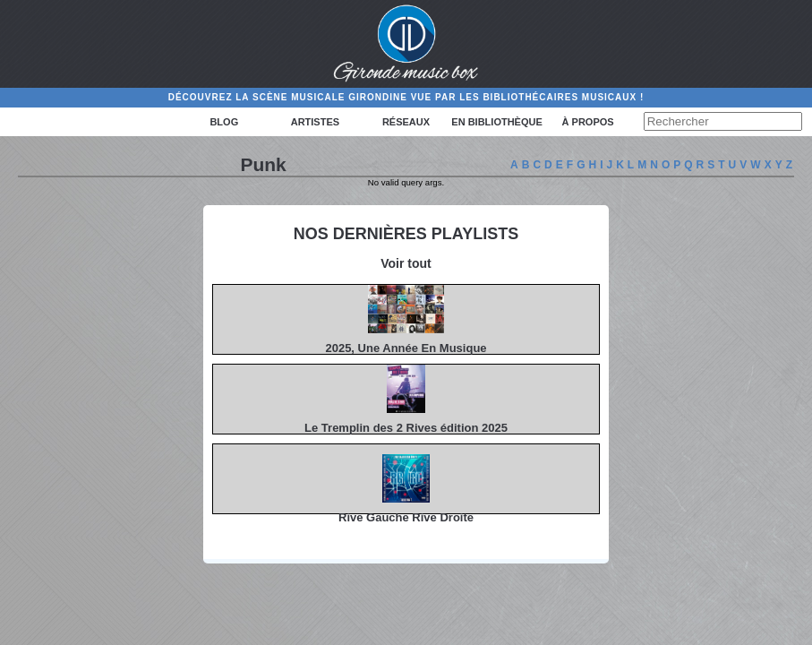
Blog (224, 122)
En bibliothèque (496, 122)
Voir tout (406, 263)
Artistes (315, 122)
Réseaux (406, 122)
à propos (588, 122)
